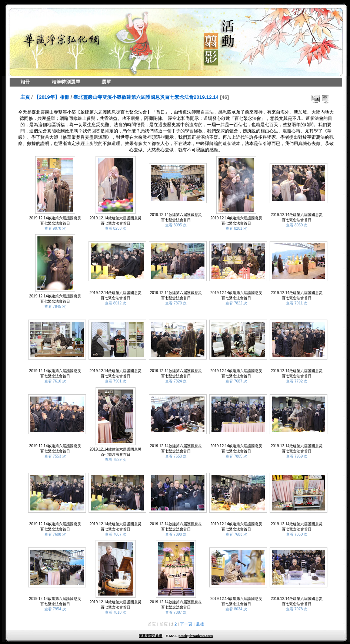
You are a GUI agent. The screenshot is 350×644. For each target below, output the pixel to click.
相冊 (25, 82)
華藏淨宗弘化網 (151, 636)
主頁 (25, 97)
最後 (200, 624)
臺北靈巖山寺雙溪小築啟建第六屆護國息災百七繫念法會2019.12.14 (146, 97)
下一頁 (186, 624)
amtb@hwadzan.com (196, 636)
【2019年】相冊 (52, 97)
